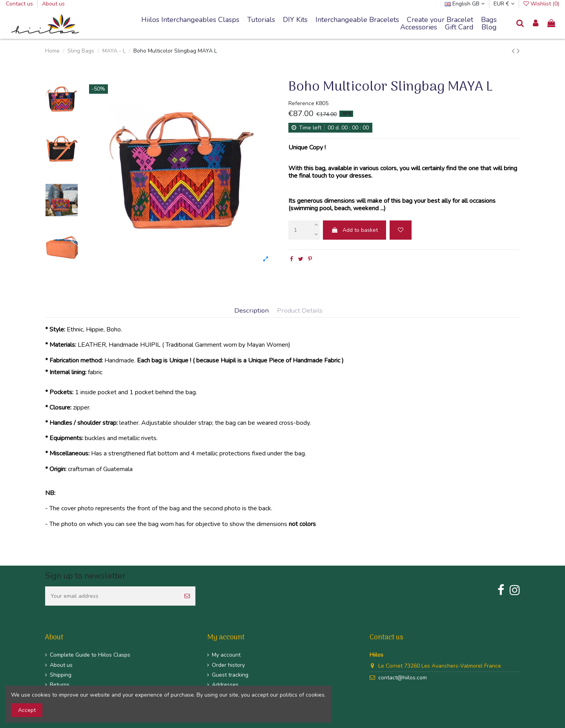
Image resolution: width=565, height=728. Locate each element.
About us (53, 4)
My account (226, 655)
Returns (60, 685)
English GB (465, 4)
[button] (357, 20)
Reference (301, 103)
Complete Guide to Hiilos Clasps (90, 655)
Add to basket (354, 230)
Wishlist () (541, 4)
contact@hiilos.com (403, 678)
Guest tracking (230, 675)
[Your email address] (112, 596)
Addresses (225, 685)
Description (252, 311)
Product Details (300, 311)
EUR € (504, 4)
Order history (228, 665)
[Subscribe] (187, 596)
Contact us (20, 4)
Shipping (61, 675)
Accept (27, 710)
